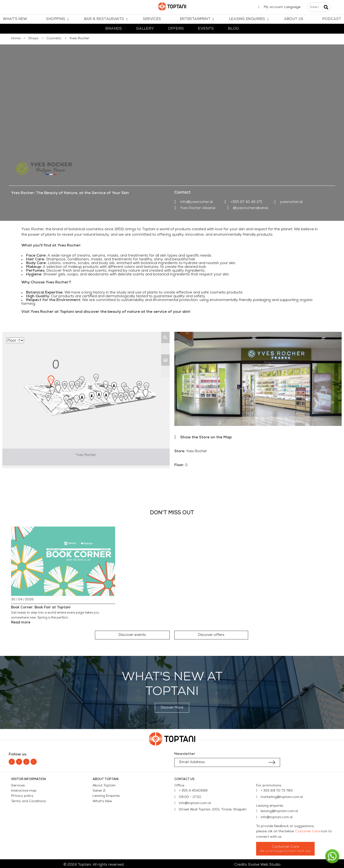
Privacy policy (22, 796)
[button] (132, 635)
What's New (102, 801)
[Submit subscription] (272, 762)
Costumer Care (307, 831)
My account (273, 7)
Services (18, 786)
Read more (21, 623)
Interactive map (24, 791)
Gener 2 (99, 791)
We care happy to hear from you (285, 851)
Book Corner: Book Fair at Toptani (41, 608)
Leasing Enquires (106, 796)
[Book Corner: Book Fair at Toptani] (63, 561)
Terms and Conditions (29, 801)
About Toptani (104, 786)
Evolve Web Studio (264, 865)
